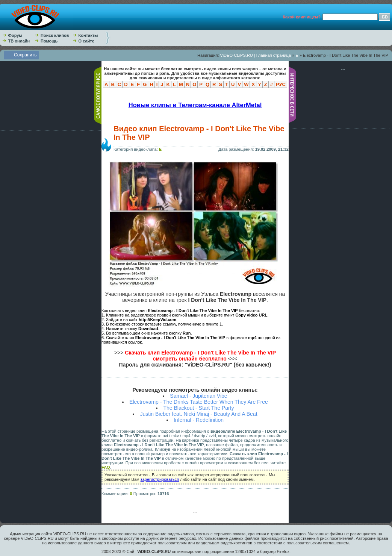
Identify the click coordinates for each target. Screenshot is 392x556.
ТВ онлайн (19, 41)
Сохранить (25, 55)
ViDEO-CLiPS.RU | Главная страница (256, 55)
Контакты (88, 35)
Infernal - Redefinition (199, 420)
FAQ (106, 467)
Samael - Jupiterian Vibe (198, 396)
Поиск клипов (55, 35)
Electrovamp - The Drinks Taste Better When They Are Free (199, 402)
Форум (15, 35)
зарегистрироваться (160, 479)
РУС (281, 84)
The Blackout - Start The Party (198, 408)
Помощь (49, 41)
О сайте (86, 41)
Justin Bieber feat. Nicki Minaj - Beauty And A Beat (198, 414)
